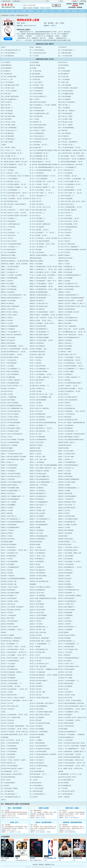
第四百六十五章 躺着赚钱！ (9, 505)
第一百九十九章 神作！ (65, 252)
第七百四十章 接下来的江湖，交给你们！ (12, 769)
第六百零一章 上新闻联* (8, 635)
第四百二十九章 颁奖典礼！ (9, 471)
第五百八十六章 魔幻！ (65, 618)
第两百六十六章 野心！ (7, 318)
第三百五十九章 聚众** (65, 403)
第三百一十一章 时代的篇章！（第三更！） (70, 357)
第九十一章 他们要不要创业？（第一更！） (70, 148)
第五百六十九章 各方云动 (8, 604)
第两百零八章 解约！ (64, 261)
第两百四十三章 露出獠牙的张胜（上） (40, 295)
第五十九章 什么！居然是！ (66, 116)
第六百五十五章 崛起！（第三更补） (11, 686)
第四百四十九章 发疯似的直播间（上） (69, 488)
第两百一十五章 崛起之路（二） (10, 269)
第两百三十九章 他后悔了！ (9, 292)
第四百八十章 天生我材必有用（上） (11, 519)
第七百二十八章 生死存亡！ (9, 757)
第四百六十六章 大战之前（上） (39, 505)
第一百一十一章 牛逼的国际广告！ (68, 167)
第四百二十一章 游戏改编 (37, 462)
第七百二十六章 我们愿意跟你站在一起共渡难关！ (43, 754)
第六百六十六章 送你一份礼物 (66, 695)
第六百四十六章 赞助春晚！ (9, 678)
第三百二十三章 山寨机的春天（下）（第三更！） (72, 369)
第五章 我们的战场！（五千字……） (40, 774)
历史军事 (82, 11)
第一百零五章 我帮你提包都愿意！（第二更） (71, 162)
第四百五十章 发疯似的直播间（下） (11, 491)
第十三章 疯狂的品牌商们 (8, 783)
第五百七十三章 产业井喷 (37, 607)
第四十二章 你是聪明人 (65, 99)
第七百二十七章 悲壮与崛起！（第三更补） (70, 754)
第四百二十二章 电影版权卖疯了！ (68, 462)
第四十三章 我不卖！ (7, 102)
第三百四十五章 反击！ (7, 391)
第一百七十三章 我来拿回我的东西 (68, 227)
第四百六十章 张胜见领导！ (37, 499)
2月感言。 (4, 712)
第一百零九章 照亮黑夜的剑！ (9, 167)
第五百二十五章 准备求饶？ (66, 559)
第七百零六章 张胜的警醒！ (37, 734)
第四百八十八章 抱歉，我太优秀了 (68, 525)
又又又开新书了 (63, 47)
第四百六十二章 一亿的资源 (9, 502)
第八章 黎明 (33, 68)
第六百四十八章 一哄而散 (65, 678)
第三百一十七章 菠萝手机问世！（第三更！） (71, 363)
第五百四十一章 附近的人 (8, 576)
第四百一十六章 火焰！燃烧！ (66, 457)
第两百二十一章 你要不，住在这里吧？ (12, 275)
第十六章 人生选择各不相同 (9, 77)
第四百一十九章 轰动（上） (66, 459)
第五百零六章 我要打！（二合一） (68, 542)
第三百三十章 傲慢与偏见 (8, 377)
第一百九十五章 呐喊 (35, 250)
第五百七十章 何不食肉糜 (37, 604)
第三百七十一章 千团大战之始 (66, 414)
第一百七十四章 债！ (7, 230)
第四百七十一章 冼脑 (7, 510)
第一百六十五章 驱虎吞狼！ (9, 221)
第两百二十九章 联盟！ (65, 281)
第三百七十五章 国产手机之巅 (9, 420)
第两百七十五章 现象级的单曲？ (10, 326)
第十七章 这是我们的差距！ (37, 77)
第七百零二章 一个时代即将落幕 (39, 732)
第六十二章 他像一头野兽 (65, 119)
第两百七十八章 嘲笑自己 (8, 329)
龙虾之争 (61, 858)
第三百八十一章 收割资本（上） (10, 425)
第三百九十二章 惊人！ (7, 437)
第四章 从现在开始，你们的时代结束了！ (12, 774)
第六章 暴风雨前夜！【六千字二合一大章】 (70, 774)
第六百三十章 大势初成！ (65, 661)
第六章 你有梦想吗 (63, 65)
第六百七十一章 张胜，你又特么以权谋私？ (70, 700)
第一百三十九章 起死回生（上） (39, 196)
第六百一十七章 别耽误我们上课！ (39, 649)
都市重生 (31, 11)
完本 (18, 11)
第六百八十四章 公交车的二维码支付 (40, 715)
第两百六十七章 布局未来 (8, 337)
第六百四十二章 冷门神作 (65, 672)
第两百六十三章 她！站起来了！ (10, 315)
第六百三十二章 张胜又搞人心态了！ (40, 664)
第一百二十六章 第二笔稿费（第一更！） (70, 182)
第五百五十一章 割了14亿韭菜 (9, 587)
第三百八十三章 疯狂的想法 (66, 425)
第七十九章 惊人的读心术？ (37, 136)
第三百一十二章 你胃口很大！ (9, 360)
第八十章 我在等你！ (64, 136)
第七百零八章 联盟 (35, 737)
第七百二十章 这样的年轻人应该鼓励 (40, 749)
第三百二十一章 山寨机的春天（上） (11, 369)
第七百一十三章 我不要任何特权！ (11, 743)
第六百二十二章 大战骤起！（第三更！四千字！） (15, 655)
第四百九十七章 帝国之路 (65, 533)
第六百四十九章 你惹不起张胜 (9, 681)
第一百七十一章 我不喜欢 (8, 227)
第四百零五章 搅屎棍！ (7, 448)
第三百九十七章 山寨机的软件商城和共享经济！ (71, 440)
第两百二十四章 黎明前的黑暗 (9, 278)
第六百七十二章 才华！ (7, 703)
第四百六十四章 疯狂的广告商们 (67, 502)
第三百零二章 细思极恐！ (65, 349)
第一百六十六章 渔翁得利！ (37, 221)
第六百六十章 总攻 (63, 689)
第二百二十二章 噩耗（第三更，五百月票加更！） (43, 275)
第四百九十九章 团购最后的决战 (39, 536)
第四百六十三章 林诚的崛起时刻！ (39, 502)
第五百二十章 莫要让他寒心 (9, 556)
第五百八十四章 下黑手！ (8, 618)
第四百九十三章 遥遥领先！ (37, 530)
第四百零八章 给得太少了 (8, 451)
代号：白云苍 (5, 858)
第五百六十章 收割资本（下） (9, 596)
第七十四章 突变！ (63, 130)
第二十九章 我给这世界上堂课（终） (11, 50)
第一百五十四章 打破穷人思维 (38, 210)
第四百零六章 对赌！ (35, 448)
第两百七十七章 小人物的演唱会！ (68, 326)
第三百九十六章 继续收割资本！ (39, 440)
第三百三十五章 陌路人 (65, 380)
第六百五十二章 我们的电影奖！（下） (12, 683)
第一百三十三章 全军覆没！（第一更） (40, 190)
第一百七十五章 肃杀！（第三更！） (40, 230)
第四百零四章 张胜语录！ (65, 445)
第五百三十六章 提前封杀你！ (38, 570)
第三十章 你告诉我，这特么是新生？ (68, 88)
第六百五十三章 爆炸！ (36, 683)
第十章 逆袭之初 (6, 71)
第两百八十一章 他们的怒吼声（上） (11, 332)
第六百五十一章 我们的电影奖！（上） (69, 681)
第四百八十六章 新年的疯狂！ (9, 525)
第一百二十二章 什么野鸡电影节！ (39, 179)
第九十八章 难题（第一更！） (9, 156)
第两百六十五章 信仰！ (65, 315)
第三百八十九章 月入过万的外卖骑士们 (12, 434)
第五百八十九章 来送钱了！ (66, 621)
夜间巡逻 (32, 858)
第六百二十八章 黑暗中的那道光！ (11, 661)
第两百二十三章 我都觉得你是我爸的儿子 (70, 275)
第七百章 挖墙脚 (63, 729)
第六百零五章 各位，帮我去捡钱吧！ (40, 638)
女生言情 (59, 11)
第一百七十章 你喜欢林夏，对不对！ (68, 224)
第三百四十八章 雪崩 (7, 394)
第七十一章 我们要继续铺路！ (66, 128)
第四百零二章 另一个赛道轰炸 (9, 445)
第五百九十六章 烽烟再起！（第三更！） (12, 630)
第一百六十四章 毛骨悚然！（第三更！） (70, 218)
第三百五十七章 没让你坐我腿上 (10, 403)
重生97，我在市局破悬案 (15, 808)
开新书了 (54, 26)
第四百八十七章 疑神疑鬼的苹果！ (39, 525)
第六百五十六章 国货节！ (37, 686)
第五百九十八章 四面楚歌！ (66, 630)
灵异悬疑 (67, 11)
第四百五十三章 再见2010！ (9, 493)
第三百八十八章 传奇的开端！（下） (68, 431)
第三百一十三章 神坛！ (36, 360)
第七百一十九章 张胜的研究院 (9, 749)
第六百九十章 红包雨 (35, 720)
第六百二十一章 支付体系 (65, 652)
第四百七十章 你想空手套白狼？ (67, 508)
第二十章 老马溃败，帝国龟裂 (9, 788)
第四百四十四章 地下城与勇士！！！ (11, 485)
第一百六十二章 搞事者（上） (9, 218)
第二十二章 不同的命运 (7, 82)
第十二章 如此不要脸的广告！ (66, 780)
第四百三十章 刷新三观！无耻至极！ (40, 471)
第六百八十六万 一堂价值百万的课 (11, 717)
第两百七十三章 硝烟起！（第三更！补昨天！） (43, 323)
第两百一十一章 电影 (64, 264)
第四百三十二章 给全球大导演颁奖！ (11, 474)
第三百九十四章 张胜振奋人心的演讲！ (69, 437)
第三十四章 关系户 (6, 94)
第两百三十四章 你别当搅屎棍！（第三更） (42, 286)
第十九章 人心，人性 (7, 79)
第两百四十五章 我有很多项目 (38, 298)
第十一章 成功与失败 (35, 71)
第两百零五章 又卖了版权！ (66, 258)
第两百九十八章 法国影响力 (37, 346)
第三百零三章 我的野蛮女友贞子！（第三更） (14, 352)
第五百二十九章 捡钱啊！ (8, 564)
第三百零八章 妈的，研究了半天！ (68, 355)
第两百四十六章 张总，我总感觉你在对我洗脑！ (71, 298)
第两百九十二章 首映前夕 (65, 340)
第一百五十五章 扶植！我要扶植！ (68, 210)
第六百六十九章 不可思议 (65, 698)
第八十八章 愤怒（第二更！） (66, 145)
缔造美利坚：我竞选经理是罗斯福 (72, 822)
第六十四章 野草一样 (35, 122)
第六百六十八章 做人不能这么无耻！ (40, 698)
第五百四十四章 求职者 (36, 579)
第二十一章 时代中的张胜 (65, 56)
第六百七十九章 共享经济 (37, 709)
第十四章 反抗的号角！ (36, 783)
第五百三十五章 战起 (7, 570)
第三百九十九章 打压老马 (37, 442)
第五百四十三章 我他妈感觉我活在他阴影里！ (14, 579)
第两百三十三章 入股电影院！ (9, 286)
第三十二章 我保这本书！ (37, 91)
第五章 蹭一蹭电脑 (35, 65)
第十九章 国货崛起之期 (65, 786)
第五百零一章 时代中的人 (8, 539)
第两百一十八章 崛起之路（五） (10, 272)
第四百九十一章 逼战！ (65, 527)
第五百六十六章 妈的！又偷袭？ (10, 601)
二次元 (38, 11)
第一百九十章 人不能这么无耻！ (67, 244)
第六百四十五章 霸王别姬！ (66, 675)
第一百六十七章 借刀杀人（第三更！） (69, 221)
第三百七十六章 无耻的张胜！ (38, 420)
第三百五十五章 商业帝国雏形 (38, 400)
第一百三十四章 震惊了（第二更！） (11, 182)
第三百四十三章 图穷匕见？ (37, 389)
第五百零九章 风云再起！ (65, 545)
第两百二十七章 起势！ (7, 281)
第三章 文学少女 (63, 62)
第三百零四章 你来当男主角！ (38, 352)
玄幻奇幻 (52, 11)
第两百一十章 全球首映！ (37, 264)
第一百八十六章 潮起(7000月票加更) (40, 241)
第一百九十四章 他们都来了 (9, 250)
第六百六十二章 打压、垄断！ (38, 692)
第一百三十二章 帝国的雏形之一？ (11, 190)
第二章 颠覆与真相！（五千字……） (11, 771)
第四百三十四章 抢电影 (65, 474)
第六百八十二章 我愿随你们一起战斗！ (69, 712)
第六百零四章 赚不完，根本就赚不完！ (12, 638)
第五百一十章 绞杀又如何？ (9, 547)
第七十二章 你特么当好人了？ (9, 130)
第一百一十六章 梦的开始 (37, 173)
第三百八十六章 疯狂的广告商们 (10, 431)
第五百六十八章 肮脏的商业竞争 (67, 601)
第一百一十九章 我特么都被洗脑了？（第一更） (43, 176)
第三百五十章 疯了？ (64, 394)
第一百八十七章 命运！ (65, 241)
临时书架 (42, 8)
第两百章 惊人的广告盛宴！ (9, 255)
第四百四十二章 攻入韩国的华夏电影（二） (42, 482)
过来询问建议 (5, 737)
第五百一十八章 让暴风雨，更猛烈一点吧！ (70, 553)
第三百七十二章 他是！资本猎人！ (11, 417)
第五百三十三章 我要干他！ (37, 567)
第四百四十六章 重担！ (65, 485)
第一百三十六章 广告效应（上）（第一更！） (42, 193)
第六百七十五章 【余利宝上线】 (10, 706)
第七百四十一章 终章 (35, 769)
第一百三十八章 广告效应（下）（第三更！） (14, 196)
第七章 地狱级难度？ (7, 68)
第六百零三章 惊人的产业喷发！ (67, 635)
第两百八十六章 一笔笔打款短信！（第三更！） (71, 335)
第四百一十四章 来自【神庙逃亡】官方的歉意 (14, 457)
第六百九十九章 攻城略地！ (37, 729)
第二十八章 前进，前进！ (8, 88)
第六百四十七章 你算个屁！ (37, 678)
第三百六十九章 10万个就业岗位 (10, 414)
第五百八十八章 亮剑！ (36, 621)
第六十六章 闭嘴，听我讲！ (9, 125)
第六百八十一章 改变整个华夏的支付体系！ (42, 712)
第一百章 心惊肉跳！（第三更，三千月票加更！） (72, 156)
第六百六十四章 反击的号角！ (9, 695)
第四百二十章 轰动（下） (8, 462)
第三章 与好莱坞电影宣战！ (37, 771)
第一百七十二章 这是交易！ (37, 227)
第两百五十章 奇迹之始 (7, 303)
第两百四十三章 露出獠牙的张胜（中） (69, 295)
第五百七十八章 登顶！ (7, 613)
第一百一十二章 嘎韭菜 (7, 170)
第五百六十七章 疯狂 (35, 601)
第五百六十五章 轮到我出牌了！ (67, 598)
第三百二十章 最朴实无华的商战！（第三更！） (71, 366)
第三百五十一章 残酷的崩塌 (9, 397)
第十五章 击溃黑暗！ (64, 783)
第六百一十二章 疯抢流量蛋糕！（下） (69, 644)
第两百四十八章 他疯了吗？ (37, 301)
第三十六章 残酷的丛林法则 (66, 94)
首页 (2, 11)
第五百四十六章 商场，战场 (9, 581)
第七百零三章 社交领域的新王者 (67, 732)
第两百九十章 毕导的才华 (8, 340)
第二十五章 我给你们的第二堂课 (10, 85)
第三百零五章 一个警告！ (65, 352)
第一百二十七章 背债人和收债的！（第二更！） (14, 184)
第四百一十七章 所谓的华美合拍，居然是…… (14, 459)
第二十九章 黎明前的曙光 (37, 88)
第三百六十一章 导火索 (36, 406)
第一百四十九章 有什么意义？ (66, 204)
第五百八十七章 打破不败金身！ (10, 621)
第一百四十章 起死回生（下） (66, 196)
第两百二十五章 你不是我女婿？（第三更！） (42, 278)
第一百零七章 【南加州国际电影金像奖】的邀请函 (43, 165)
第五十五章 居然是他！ (7, 113)
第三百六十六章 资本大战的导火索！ (11, 411)
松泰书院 (10, 6)
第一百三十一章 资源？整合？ (66, 187)
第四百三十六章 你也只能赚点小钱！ (40, 476)
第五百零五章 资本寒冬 (36, 542)
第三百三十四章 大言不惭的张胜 (10, 372)
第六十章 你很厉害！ (7, 119)
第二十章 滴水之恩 (35, 79)
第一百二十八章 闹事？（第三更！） (40, 184)
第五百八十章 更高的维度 (65, 613)
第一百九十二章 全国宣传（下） (39, 247)
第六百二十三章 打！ (35, 655)
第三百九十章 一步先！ (36, 434)
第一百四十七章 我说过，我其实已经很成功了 (14, 204)
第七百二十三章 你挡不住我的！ (39, 752)
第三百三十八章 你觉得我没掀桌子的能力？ (70, 383)
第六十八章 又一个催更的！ (66, 125)
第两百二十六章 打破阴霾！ (66, 278)
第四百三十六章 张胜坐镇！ (66, 476)
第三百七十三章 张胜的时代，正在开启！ (41, 417)
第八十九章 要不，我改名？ (9, 148)
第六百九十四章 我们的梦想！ (66, 723)
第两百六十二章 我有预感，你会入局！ (69, 312)
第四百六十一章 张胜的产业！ (66, 499)
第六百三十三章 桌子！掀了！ (66, 664)
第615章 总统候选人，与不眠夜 (43, 832)
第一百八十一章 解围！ (65, 235)
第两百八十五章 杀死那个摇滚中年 (39, 335)
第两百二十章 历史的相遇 (65, 272)
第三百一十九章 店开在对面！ (38, 366)
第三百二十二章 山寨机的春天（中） (40, 369)
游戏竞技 (74, 11)
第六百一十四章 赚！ (35, 647)
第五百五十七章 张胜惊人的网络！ (11, 593)
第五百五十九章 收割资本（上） (67, 593)
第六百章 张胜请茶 (63, 632)
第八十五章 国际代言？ (36, 142)
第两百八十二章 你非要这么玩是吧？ (68, 519)
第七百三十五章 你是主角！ (37, 763)
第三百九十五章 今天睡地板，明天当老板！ (13, 440)
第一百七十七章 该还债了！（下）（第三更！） (43, 233)
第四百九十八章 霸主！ (7, 536)
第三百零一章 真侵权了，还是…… (39, 349)
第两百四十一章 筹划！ (65, 292)
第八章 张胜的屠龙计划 (36, 777)
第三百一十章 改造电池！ (37, 357)
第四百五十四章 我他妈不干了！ (39, 493)
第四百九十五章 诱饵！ (7, 533)
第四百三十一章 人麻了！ (65, 471)
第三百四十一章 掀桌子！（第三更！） (69, 386)
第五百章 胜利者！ (63, 536)
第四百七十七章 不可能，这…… (10, 516)
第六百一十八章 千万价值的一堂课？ (68, 649)
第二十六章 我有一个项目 (37, 85)
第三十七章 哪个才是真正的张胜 (10, 96)
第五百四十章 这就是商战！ (66, 573)
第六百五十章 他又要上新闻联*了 (39, 681)
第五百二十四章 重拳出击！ (37, 559)
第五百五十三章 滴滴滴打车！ (66, 587)
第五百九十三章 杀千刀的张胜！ (10, 627)
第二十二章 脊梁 (34, 56)
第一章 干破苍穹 (6, 62)
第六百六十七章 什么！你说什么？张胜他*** (13, 698)
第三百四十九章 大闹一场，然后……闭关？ (42, 394)
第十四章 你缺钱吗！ (35, 74)
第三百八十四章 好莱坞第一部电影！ (11, 428)
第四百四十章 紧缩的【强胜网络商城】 (69, 479)
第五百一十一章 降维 (35, 547)
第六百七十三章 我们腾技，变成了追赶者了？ (42, 703)
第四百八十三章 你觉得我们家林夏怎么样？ (13, 522)
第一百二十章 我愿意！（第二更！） (68, 176)
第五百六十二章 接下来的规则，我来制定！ (70, 596)
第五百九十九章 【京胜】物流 (38, 632)
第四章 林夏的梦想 (6, 65)
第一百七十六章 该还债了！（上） (11, 233)
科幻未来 (24, 11)
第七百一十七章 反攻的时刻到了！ (39, 746)
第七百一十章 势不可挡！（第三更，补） (12, 740)
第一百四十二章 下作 (35, 199)
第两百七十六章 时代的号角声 (38, 326)
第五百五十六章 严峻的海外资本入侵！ (69, 590)
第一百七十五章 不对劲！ (65, 230)
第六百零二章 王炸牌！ (36, 635)
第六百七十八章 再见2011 (8, 709)
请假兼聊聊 (33, 584)
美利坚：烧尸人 (15, 822)
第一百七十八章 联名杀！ (65, 233)
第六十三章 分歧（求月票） (9, 122)
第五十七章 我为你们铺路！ (9, 116)
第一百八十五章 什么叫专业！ (9, 241)
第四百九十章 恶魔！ (35, 527)
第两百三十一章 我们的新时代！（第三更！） (42, 284)
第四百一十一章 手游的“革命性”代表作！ (12, 454)
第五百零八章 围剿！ (35, 545)
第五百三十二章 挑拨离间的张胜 (10, 567)
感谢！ (32, 700)
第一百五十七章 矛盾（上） (37, 213)
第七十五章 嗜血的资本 (7, 133)
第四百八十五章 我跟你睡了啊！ (67, 522)
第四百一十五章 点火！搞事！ (38, 457)
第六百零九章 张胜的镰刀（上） (67, 641)
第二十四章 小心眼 (63, 82)
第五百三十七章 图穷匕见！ (66, 570)
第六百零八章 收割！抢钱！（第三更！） (41, 641)
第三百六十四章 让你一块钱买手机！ (40, 408)
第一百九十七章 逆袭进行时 (9, 252)
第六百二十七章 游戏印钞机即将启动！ (69, 658)
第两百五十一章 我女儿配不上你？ (39, 303)
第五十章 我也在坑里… (36, 108)
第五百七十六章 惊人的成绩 (37, 610)
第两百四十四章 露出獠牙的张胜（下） (12, 298)
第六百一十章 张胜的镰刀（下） (10, 644)
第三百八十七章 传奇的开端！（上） (40, 431)
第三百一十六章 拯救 (35, 363)
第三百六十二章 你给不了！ (66, 406)
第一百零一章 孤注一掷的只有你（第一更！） (14, 159)
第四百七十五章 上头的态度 (37, 513)
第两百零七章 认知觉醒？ (37, 261)
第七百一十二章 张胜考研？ (66, 740)
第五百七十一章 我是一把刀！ (66, 604)
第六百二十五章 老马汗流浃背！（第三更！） (14, 658)
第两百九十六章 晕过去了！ (66, 343)
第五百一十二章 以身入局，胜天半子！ (69, 547)
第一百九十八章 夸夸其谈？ (37, 252)
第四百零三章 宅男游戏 (36, 445)
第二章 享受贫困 (34, 62)
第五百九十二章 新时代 (65, 624)
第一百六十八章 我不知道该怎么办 (11, 224)
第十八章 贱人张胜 (63, 77)
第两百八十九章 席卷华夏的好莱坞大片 (69, 337)
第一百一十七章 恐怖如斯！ (66, 173)
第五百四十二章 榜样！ (65, 576)
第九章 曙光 (62, 68)
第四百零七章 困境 (63, 448)
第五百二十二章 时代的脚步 (66, 556)
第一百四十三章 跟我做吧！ (66, 199)
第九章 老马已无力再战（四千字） (68, 777)
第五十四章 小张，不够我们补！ (67, 111)
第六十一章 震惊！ (35, 119)
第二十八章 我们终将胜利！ (37, 50)
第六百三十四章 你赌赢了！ (9, 666)
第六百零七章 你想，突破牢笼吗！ (11, 641)
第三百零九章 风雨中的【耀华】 (10, 357)
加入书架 (8, 39)
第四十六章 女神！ (6, 105)
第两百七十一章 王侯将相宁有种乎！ (68, 320)
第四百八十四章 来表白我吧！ (38, 522)
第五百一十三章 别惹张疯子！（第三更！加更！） (15, 550)
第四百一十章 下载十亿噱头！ (66, 451)
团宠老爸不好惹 (78, 858)
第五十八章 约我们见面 (36, 116)
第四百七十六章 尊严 (64, 513)
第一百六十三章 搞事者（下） (38, 218)
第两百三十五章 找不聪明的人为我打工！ (70, 286)
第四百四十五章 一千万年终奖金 (39, 485)
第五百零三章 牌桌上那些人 (66, 539)
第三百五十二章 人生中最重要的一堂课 (40, 397)
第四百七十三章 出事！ (65, 510)
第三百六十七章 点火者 (36, 411)
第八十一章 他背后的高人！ (9, 139)
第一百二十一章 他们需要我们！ (10, 179)
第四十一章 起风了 (35, 99)
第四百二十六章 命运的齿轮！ (9, 468)
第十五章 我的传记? (64, 74)
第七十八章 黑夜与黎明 (7, 136)
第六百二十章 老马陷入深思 (37, 652)
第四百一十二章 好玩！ (36, 454)
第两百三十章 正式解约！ (8, 284)
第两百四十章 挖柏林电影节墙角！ (39, 292)
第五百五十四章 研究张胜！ (9, 590)
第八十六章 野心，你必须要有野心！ (68, 142)
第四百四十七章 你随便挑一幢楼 (10, 488)
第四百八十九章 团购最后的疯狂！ (11, 527)
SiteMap (52, 864)
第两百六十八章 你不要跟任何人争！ (68, 318)
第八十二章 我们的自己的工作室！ (39, 139)
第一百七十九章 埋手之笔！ (9, 235)
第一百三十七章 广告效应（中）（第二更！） (71, 193)
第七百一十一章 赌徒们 (36, 740)
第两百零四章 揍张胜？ (36, 258)
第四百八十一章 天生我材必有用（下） (40, 519)
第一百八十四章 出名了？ (65, 238)
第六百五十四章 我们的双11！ (66, 683)
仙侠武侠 (45, 11)
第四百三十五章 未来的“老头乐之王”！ (12, 476)
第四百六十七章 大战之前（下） (67, 505)
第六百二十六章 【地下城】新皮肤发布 (40, 658)
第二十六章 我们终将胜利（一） (10, 53)
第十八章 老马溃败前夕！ (37, 786)
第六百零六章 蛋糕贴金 (65, 638)
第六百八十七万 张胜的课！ (37, 717)
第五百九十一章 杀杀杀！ (37, 624)
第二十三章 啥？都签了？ (37, 82)
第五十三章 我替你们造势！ (37, 111)
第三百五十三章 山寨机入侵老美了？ (68, 397)
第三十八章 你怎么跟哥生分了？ (39, 96)
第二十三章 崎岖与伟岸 (7, 56)
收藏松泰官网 (17, 1)
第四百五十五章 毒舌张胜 (65, 493)
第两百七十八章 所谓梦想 (37, 516)
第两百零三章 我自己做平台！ (9, 258)
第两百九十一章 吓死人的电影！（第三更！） (42, 340)
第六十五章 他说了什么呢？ (66, 122)
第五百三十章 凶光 (35, 564)
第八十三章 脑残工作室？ (65, 139)
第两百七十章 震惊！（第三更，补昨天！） (42, 320)
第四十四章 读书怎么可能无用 (38, 102)
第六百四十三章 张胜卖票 (8, 675)
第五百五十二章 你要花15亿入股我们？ (40, 587)
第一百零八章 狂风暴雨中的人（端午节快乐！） (71, 165)
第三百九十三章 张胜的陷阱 (37, 437)
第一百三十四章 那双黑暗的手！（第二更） (70, 190)
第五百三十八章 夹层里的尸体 (72, 818)
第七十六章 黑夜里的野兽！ (37, 133)
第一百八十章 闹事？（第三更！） (39, 235)
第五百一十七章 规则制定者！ (38, 553)
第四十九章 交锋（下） (7, 108)
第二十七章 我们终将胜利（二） (67, 50)
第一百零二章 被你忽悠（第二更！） (40, 159)
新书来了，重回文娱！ (36, 47)
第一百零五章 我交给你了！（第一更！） (41, 162)
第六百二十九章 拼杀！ (36, 661)
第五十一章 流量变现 (64, 108)
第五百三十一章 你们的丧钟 (66, 564)
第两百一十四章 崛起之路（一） (67, 267)
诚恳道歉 (61, 771)
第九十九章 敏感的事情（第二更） (39, 156)
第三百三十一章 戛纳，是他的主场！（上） (42, 377)
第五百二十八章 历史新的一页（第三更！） (70, 562)
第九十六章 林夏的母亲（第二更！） (40, 153)
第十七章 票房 (5, 786)
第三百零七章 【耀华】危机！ (38, 355)
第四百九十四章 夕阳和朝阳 (66, 530)
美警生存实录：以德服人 (72, 808)
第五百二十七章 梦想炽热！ (37, 562)
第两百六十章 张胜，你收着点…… (11, 312)
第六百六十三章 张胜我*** (66, 692)
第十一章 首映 (34, 780)
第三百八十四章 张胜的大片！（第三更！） (42, 428)
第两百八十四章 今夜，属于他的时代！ (12, 335)
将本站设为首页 (6, 1)
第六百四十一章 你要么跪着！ (38, 672)
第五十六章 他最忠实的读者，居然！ (40, 113)
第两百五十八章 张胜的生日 (37, 309)
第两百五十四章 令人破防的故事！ (11, 306)
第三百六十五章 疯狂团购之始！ (67, 408)
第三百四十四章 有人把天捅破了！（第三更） (71, 389)
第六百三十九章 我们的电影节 (66, 669)
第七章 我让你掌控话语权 (8, 777)
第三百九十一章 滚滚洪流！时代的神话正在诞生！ (72, 434)
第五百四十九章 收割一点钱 (9, 584)
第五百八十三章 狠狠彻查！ (66, 615)
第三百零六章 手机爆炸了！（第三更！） (12, 355)
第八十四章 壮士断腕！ (7, 142)
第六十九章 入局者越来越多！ (9, 128)
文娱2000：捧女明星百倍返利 (43, 822)
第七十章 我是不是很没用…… (38, 128)
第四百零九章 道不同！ (36, 451)
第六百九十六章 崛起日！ (37, 726)
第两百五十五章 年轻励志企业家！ (39, 306)
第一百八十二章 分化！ (7, 238)
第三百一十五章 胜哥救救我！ (9, 363)
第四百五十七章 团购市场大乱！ (39, 496)
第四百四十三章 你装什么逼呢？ (67, 482)
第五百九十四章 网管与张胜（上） (39, 627)
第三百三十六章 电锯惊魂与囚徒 (10, 383)
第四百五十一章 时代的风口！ (38, 491)
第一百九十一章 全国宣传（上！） (11, 247)
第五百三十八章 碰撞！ (7, 573)
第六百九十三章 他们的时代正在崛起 (40, 723)
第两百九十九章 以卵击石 (65, 346)
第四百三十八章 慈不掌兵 (8, 479)
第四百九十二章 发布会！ (8, 530)
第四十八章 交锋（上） (65, 105)
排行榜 (12, 11)
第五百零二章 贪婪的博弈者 (37, 539)
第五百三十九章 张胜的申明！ (38, 573)
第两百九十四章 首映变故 (8, 343)
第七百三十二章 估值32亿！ (37, 760)
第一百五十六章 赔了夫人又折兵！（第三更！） (14, 213)
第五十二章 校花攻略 (7, 111)
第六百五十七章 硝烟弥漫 (65, 686)
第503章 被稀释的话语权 (70, 832)
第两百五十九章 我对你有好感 (66, 309)
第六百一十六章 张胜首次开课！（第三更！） (14, 649)
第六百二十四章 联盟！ (65, 655)
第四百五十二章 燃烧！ (65, 491)
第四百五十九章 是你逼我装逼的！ (11, 499)
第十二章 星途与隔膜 (64, 71)
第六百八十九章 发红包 (7, 720)
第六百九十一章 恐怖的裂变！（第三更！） (70, 720)
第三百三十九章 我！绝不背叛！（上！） (12, 386)
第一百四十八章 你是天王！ (37, 204)
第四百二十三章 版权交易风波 (9, 465)
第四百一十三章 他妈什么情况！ (67, 454)
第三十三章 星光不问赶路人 (66, 91)
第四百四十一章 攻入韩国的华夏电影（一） (13, 482)
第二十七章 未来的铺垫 (65, 85)
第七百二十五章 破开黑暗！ (9, 754)
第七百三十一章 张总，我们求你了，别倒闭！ (14, 760)
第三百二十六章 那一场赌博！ (66, 372)
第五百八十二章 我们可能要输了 (39, 615)
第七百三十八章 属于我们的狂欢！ (39, 766)
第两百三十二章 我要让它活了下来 (68, 284)
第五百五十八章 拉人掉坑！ (37, 593)
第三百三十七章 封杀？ (36, 383)
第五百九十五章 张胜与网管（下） (68, 627)
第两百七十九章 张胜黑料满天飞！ (39, 329)
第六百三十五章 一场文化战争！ (39, 666)
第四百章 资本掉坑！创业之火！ (67, 442)
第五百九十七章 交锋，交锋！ (38, 630)
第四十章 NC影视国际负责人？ (10, 99)
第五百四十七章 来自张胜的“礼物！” (40, 581)
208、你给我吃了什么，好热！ (14, 832)
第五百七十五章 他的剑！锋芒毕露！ (11, 610)
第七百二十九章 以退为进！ (37, 757)
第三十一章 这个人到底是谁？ (9, 91)
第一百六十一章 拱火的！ (65, 216)
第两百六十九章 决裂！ (7, 320)
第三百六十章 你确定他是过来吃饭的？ (12, 406)
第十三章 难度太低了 (7, 74)
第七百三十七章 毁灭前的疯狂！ (10, 766)
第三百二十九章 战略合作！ (66, 374)
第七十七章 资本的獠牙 (65, 133)
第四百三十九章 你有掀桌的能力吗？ (40, 479)
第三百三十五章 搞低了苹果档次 (39, 372)
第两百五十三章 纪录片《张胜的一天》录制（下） (72, 303)
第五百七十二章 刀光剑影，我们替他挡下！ (13, 607)
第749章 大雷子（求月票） (13, 818)
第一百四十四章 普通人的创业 (9, 201)
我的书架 (48, 8)
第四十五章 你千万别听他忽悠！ (67, 102)
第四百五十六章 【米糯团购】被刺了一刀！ (13, 496)
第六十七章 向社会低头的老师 (38, 125)
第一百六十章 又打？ (35, 216)
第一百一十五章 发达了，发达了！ (11, 173)
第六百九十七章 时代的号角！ (66, 726)
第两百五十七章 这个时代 (8, 309)
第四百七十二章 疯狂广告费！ (38, 510)
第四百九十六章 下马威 (36, 533)
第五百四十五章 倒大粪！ (65, 579)
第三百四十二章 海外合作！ (9, 389)
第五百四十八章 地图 (64, 581)
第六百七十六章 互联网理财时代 (39, 706)
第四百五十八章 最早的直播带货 (67, 496)
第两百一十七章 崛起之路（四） (67, 269)
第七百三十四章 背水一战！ (9, 763)
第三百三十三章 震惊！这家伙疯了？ (11, 380)
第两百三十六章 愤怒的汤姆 (9, 289)
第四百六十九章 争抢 (35, 508)
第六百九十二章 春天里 (7, 723)
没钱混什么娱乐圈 (43, 808)
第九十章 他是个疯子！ (36, 148)
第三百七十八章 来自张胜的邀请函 (11, 423)
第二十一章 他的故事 (64, 79)
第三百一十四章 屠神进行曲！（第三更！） (70, 360)
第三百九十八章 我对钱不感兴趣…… (11, 442)
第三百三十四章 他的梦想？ (37, 380)
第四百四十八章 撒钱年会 (37, 488)
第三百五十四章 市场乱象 (8, 400)
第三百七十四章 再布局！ (65, 417)
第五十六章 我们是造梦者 (65, 113)
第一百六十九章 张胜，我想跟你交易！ (40, 224)
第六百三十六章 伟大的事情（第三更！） (70, 666)
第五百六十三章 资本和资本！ (9, 598)
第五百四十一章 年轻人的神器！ (39, 576)
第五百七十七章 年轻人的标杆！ (67, 610)
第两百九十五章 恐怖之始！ (37, 343)
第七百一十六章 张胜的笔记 (9, 746)
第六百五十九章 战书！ (36, 689)
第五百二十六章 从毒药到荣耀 (9, 562)
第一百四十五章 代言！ (36, 201)
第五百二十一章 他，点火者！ (38, 556)
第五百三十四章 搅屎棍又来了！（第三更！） (71, 567)
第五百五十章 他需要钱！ (65, 584)
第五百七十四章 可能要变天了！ (67, 607)
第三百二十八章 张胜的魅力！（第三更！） (42, 374)
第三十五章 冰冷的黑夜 (36, 94)
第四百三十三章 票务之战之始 (38, 474)
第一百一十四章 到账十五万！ (66, 170)
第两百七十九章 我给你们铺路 (66, 516)
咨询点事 (4, 632)
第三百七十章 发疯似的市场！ (38, 414)
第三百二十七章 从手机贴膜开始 (10, 374)
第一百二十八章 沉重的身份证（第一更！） (70, 184)
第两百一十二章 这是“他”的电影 (10, 267)
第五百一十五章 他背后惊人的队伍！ (68, 550)
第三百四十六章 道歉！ (36, 391)
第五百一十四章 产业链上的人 (38, 550)
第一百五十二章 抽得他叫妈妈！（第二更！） (71, 207)
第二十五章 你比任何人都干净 (38, 53)
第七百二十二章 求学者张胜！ (9, 752)
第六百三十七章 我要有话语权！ (10, 669)
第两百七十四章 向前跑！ (65, 323)
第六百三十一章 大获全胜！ (9, 664)
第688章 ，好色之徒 (40, 818)
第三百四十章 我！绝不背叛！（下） (40, 386)
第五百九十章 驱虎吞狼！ (8, 624)
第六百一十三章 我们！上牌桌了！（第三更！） (14, 647)
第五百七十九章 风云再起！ (37, 613)
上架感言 (4, 145)
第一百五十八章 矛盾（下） (66, 213)
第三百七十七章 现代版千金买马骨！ (68, 420)
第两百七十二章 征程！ (7, 323)
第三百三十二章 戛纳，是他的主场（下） (70, 377)
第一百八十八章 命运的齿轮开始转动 (11, 244)
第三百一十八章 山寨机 (7, 366)
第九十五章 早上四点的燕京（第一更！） (12, 153)
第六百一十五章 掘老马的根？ (66, 647)
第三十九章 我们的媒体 (65, 96)
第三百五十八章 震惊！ (36, 403)
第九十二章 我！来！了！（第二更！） (12, 150)
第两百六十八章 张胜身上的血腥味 (39, 337)
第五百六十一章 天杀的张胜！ (38, 596)
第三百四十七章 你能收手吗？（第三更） (70, 391)
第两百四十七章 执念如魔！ (9, 301)
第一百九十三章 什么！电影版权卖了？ (69, 247)
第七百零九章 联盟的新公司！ (66, 737)
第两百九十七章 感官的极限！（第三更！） (13, 346)
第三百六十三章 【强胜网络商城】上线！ (12, 408)
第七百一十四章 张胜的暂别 (37, 743)
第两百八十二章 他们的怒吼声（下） (40, 332)
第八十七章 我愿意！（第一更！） (39, 145)
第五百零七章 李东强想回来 (9, 545)
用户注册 (83, 1)
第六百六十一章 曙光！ (7, 692)
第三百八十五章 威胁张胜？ (66, 428)
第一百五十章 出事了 (7, 207)
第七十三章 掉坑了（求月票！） (39, 130)
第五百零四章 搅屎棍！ (7, 542)
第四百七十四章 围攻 (7, 513)
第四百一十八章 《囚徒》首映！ (39, 459)
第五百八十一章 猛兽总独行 (9, 615)
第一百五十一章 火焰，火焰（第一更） (40, 207)
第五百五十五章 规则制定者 (37, 590)
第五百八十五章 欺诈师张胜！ (38, 618)
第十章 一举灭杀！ (6, 780)
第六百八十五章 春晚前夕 (65, 715)
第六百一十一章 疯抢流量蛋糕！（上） (40, 644)
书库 (7, 11)
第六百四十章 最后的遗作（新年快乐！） (12, 672)
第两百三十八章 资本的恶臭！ (66, 289)
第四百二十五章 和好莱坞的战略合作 (68, 465)
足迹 (17, 858)
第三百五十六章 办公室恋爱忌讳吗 (68, 400)
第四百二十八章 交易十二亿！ (66, 468)
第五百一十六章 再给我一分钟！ (10, 553)
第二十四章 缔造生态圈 (65, 53)
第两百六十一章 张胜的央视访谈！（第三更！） (43, 312)
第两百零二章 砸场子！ (65, 255)
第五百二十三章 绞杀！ (7, 559)
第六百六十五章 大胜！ (36, 695)
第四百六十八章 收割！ (7, 508)
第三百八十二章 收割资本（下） (39, 425)
